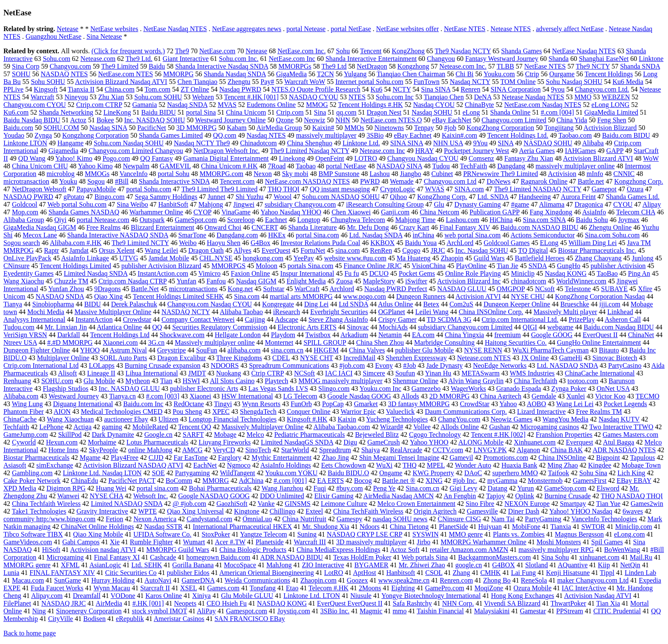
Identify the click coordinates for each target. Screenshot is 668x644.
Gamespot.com (247, 611)
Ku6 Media (628, 82)
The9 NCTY (593, 66)
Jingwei (244, 204)
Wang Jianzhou (282, 488)
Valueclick (400, 412)
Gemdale (544, 396)
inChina (424, 235)
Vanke (266, 504)
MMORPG (178, 74)
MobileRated (150, 427)
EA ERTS (330, 481)
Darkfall (68, 335)
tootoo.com (583, 381)
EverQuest (276, 250)
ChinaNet (641, 335)
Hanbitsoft (401, 573)
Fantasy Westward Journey (502, 59)
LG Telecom (300, 396)
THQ (410, 465)
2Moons (370, 588)
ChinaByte (479, 105)
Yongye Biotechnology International (431, 596)
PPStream (570, 611)
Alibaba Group (24, 220)
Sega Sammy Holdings (166, 197)
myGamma (502, 481)
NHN (343, 120)
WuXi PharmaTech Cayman (550, 350)
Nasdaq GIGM (256, 281)
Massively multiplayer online (215, 342)
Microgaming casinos (550, 427)
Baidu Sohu (592, 220)
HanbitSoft (173, 204)
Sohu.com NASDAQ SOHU (341, 197)
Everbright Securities (339, 312)
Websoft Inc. (151, 496)
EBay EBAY (634, 481)
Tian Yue (608, 504)
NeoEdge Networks (500, 365)
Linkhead (620, 312)
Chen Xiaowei (351, 212)
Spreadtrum (335, 450)
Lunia (11, 573)
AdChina (251, 481)
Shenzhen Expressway (416, 358)
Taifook (559, 473)
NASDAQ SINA (399, 166)
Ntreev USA (20, 342)
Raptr (52, 250)
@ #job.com (189, 504)
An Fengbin (460, 496)
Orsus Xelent (117, 250)
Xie (115, 542)
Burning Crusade (568, 496)
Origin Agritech (435, 511)
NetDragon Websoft (39, 189)
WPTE (147, 511)
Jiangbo (411, 174)
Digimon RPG (66, 488)
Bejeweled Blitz (377, 435)
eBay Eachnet (413, 135)
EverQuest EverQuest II (350, 603)
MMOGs (97, 174)
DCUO (379, 273)
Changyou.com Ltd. (602, 89)
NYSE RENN (483, 350)
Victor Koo (610, 396)
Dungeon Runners (421, 296)
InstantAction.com (163, 273)
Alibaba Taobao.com (342, 427)
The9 (182, 51)
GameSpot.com (196, 220)
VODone (123, 596)
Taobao (306, 166)
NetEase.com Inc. (301, 51)
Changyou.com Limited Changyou (136, 151)
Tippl (607, 573)
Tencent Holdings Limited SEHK (179, 296)
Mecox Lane (40, 235)
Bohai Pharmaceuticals (220, 488)
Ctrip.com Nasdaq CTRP (132, 281)
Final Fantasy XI (117, 557)
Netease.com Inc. (463, 66)
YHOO (90, 350)
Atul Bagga (618, 442)
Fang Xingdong (551, 212)
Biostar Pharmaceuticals (36, 458)
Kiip (604, 565)
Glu (439, 204)
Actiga (82, 427)
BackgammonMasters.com (494, 557)
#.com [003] (163, 396)
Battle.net (591, 181)
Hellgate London (238, 335)
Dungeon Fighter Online (37, 350)
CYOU (623, 204)
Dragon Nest (384, 112)
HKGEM (326, 350)
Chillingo (282, 511)
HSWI (191, 381)
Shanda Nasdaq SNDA (235, 74)
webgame (560, 327)
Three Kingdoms (239, 358)
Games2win (647, 504)
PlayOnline (471, 266)
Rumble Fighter (151, 542)
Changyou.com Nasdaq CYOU (210, 304)
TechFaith (473, 166)
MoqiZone (489, 588)
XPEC (221, 412)
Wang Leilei (161, 250)
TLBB (505, 66)
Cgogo (411, 250)
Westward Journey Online (230, 120)
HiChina (501, 220)
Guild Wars (489, 258)
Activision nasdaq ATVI (103, 550)
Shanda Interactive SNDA (174, 181)
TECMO (648, 396)
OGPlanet (392, 312)
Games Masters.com (630, 435)
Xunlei (576, 396)
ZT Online (195, 89)
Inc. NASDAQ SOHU (155, 120)
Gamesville (482, 511)
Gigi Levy (463, 488)
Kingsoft (46, 89)
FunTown (427, 82)
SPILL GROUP (325, 342)
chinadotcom (528, 281)
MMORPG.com (222, 174)
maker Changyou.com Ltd (593, 580)
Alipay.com (47, 596)
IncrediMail (360, 358)
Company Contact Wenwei (198, 319)
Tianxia (561, 527)
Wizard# (392, 427)
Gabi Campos (81, 542)
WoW (651, 158)
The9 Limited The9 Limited (220, 189)
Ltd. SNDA (493, 197)
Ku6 (377, 89)
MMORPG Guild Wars (178, 550)
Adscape (286, 319)
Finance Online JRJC (373, 266)
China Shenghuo (310, 143)
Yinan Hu (438, 373)
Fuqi (320, 488)
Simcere (374, 373)
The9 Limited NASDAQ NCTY (537, 189)
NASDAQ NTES (65, 74)
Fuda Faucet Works (57, 588)
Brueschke (575, 304)
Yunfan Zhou (66, 289)
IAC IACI (339, 373)
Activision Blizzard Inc (469, 281)
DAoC (473, 473)
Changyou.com (70, 66)
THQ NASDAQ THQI (632, 496)
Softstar (274, 289)
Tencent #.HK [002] (498, 435)
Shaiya (371, 450)
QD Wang (32, 158)
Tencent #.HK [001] (251, 97)
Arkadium (354, 335)
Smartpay (573, 504)
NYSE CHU (528, 296)
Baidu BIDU (159, 112)
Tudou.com (19, 327)
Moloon (266, 266)
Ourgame (562, 74)
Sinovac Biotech (615, 358)
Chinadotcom (259, 143)
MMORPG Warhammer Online (483, 542)
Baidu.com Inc (143, 404)
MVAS (227, 105)
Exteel (314, 511)
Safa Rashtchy (412, 603)
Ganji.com (395, 212)
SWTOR (593, 527)
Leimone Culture (344, 504)
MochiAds (394, 327)
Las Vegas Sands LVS (278, 388)
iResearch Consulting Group (385, 204)
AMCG (193, 450)
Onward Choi (223, 227)
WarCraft (307, 289)
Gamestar (533, 611)
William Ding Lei (593, 243)
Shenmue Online (416, 381)
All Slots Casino (232, 381)
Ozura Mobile (532, 588)
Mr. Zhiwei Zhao (422, 565)
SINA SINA (407, 143)
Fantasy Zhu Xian (529, 158)
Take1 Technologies (39, 511)
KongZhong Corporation (500, 128)
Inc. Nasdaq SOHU (482, 250)
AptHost (364, 573)
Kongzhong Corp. (639, 181)
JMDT (197, 373)
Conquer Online (309, 412)
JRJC (438, 250)
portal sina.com (158, 488)
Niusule (361, 596)
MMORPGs (295, 66)
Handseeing (535, 197)
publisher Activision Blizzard (161, 266)
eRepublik (130, 619)
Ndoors (370, 527)
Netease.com (98, 59)
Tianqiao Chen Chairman (411, 74)
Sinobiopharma (53, 304)
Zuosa (344, 281)
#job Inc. (465, 481)
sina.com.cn (287, 350)
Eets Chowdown (344, 465)
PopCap (333, 404)
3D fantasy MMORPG (419, 404)
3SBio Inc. (335, 611)
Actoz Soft (405, 550)
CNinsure (16, 266)
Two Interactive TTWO (621, 427)
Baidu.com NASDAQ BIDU (539, 227)
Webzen (203, 97)
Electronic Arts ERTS (307, 327)
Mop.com (25, 212)
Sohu (343, 51)
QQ (157, 327)
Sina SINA (436, 89)
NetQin (630, 565)
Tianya (13, 304)
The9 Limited (120, 66)
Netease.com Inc (382, 151)
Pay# (268, 82)
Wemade (402, 181)
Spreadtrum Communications (289, 365)
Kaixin (347, 419)
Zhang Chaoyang (598, 258)
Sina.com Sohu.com (612, 235)
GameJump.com (26, 435)
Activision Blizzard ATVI (598, 158)
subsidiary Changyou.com (300, 204)
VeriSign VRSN (25, 335)
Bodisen (94, 619)
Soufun (405, 373)
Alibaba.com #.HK (76, 243)
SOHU (21, 74)
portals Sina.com (311, 266)
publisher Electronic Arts (204, 388)
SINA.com (469, 189)
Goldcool (25, 204)
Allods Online (460, 427)
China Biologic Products (253, 550)
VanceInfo (134, 174)
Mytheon (138, 381)
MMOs (354, 128)
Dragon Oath (206, 250)
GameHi (570, 358)
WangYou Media (565, 419)
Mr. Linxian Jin (66, 327)
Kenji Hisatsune (568, 573)
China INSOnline (562, 458)
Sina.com (247, 296)
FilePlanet (17, 603)
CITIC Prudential (617, 611)
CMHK (490, 573)
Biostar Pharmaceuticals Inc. (597, 250)
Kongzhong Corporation (95, 135)
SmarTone (193, 235)
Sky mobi (295, 174)
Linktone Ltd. (361, 143)
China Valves (367, 350)
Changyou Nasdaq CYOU (423, 158)
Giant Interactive (186, 59)
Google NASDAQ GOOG (214, 496)
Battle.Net (145, 289)
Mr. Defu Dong (368, 227)
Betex (431, 304)
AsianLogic (105, 565)
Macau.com (28, 580)
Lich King (631, 473)
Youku (68, 181)
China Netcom (439, 212)
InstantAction (94, 319)
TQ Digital (533, 250)
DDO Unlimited (282, 496)
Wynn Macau (112, 588)
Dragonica (589, 204)
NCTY (402, 89)
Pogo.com (116, 158)
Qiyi (60, 220)
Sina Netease (104, 36)
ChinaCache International (600, 373)
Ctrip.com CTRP (99, 105)
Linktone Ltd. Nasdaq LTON (102, 473)
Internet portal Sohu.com (369, 82)
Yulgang (355, 74)
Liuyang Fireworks (225, 442)
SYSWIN (425, 534)
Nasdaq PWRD (240, 89)
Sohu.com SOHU (158, 97)
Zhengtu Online (610, 227)
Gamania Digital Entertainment (226, 158)
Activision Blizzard (610, 128)
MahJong (279, 565)
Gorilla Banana (193, 565)
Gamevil (461, 458)
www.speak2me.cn (404, 580)
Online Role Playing (473, 273)
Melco (255, 435)
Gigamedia (63, 151)
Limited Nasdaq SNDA (96, 273)
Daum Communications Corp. (466, 412)
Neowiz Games (511, 419)
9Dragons (107, 289)
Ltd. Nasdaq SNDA (376, 235)
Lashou (380, 174)
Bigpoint (608, 458)
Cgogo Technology (435, 435)
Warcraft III (310, 542)
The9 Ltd (334, 66)
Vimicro (209, 273)
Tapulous (642, 458)
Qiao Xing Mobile (98, 534)
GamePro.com (445, 588)
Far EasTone (191, 458)
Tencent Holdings (609, 74)
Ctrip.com (290, 112)
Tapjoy (495, 496)
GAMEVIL (175, 166)
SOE (158, 473)
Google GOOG (551, 335)
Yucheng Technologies (397, 419)
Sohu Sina (593, 473)
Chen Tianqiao (197, 82)
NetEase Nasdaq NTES (175, 29)
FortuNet (313, 250)
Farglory (230, 458)
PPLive (13, 89)
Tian (166, 381)
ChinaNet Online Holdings (98, 527)
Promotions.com (505, 458)
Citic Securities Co (131, 573)
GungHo (569, 266)
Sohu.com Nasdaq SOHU (129, 143)
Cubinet (442, 174)
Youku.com (499, 74)
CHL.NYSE (216, 258)
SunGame (68, 580)
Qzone (285, 120)
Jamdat (79, 250)
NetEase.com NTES (125, 74)
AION (62, 412)
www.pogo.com (364, 296)
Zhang (462, 573)
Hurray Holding (113, 580)
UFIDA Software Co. (162, 534)
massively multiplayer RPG (556, 550)
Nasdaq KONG (566, 273)
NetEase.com (217, 51)
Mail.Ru (641, 557)
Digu (350, 442)
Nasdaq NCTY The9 (202, 143)
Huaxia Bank (519, 465)
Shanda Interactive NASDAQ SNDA (118, 235)
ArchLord (460, 243)
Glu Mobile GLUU (247, 596)
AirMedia (109, 603)
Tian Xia (608, 603)
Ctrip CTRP (268, 373)
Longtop (309, 220)
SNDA (537, 266)
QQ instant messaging (340, 189)
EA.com (423, 335)
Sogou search (22, 243)
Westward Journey (74, 396)
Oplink (524, 496)
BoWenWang (622, 550)
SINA (506, 143)
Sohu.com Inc (395, 97)
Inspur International (307, 273)
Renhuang (17, 381)
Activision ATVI (478, 296)
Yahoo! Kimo (74, 158)
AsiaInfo (594, 212)
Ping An (639, 273)
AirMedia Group (279, 128)
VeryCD (224, 450)
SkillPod (70, 435)
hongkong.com (263, 258)
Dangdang (511, 166)
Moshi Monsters (559, 542)
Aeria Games (537, 151)
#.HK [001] (148, 603)
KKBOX (383, 243)
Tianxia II (81, 89)
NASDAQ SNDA (60, 296)
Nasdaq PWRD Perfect (396, 289)
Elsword (608, 488)
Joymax (629, 220)
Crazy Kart (414, 227)
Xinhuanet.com (535, 442)
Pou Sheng (187, 412)
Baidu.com (18, 128)
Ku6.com (16, 112)
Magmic (371, 611)
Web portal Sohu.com (77, 204)
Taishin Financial (440, 611)
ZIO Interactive (323, 565)
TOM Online (518, 82)
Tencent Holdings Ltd (119, 335)
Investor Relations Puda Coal (320, 243)
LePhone (51, 427)
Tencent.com (237, 181)
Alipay (652, 204)
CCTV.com (448, 450)
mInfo (595, 174)
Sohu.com (56, 59)
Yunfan (187, 281)
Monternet (279, 342)
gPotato (74, 197)
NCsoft (545, 289)
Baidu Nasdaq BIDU (32, 120)
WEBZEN (616, 97)
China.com (120, 89)
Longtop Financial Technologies (233, 419)
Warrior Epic (358, 412)
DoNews (498, 181)
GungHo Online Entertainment (599, 342)
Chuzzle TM (71, 281)
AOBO (536, 404)
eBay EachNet (452, 120)
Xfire (645, 289)
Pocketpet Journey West (477, 151)
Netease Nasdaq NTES (533, 97)
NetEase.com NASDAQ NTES (308, 181)
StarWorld (295, 450)
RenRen (381, 250)
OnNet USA (613, 388)
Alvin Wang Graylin (476, 381)
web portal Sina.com (472, 235)
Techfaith (16, 427)
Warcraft (43, 97)
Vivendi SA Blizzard (512, 603)
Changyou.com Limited (514, 120)
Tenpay (424, 128)
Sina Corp (26, 66)
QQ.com (225, 135)
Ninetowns (389, 128)
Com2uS (461, 304)
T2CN (325, 74)
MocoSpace (240, 565)
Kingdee (600, 465)
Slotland (537, 565)
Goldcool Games (507, 243)
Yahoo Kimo (95, 166)
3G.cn (157, 342)
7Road (277, 166)
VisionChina (429, 266)
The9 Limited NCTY (140, 243)
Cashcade (163, 557)
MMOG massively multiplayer (340, 381)
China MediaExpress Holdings (338, 550)
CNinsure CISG (459, 519)
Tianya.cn (122, 396)
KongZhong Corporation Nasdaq (600, 296)
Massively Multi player (565, 312)
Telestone (578, 289)
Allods (410, 396)
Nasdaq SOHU (432, 112)
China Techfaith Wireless (46, 504)
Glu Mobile (99, 381)
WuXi (384, 465)
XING (434, 481)
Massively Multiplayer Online (263, 427)
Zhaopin (452, 258)
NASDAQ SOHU (548, 143)
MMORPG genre (27, 565)
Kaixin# (323, 128)
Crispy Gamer (397, 319)
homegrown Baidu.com (218, 557)
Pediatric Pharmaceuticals (310, 435)
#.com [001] (290, 481)
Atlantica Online (119, 327)
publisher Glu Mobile (424, 350)
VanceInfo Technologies (604, 519)
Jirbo (423, 542)
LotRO (334, 573)
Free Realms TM (599, 412)
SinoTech (258, 450)
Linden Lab (640, 573)
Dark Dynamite (113, 435)
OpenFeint (330, 158)
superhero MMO (515, 473)
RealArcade (406, 450)
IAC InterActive (584, 588)
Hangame (71, 143)
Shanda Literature (312, 227)
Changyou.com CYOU (35, 105)
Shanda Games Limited (171, 135)
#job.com (352, 365)
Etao (292, 588)
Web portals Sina (425, 557)
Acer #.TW (230, 542)
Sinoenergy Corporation (89, 611)
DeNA (483, 97)
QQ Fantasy (157, 158)
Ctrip (532, 74)
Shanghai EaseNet (604, 59)
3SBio (375, 135)
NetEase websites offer (407, 29)
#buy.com (350, 488)
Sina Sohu (555, 557)
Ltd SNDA (353, 304)
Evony (384, 365)
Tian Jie (508, 266)
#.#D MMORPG (70, 342)
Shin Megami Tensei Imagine (399, 458)
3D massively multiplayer (371, 542)
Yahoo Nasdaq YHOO (291, 212)
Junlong (643, 258)
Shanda (559, 59)
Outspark (152, 220)
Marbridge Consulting (444, 342)
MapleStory (379, 281)
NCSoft (304, 373)
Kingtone (247, 511)
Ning (39, 611)
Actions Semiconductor (543, 235)
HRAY (425, 151)
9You (481, 143)
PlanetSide (453, 527)
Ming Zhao (563, 465)
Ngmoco (239, 465)
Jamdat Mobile (169, 258)
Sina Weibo (132, 204)
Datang (498, 488)
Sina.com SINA (544, 220)
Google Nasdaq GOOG (359, 396)
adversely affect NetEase (570, 29)
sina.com (347, 250)
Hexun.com (62, 442)
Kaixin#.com (459, 135)
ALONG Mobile (481, 442)
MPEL (436, 465)
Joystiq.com (294, 611)
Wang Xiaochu (24, 281)
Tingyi (223, 404)
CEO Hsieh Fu (227, 603)
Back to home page (30, 633)
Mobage (225, 435)
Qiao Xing (108, 296)
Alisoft (67, 373)
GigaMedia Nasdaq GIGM (40, 227)
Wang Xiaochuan (70, 419)
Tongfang (263, 588)
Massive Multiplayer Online (113, 312)
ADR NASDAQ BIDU (292, 557)
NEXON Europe (527, 504)
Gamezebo (426, 388)
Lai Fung (523, 573)
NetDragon (372, 66)
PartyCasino (625, 365)
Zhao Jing (335, 458)
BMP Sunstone (339, 174)
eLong (471, 112)
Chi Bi (464, 74)
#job (450, 128)
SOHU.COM (61, 128)
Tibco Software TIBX (33, 534)
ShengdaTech (258, 412)
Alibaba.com (21, 396)
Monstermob (545, 481)
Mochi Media (46, 312)
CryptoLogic (397, 189)
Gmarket (366, 404)
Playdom (283, 335)
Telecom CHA (636, 212)
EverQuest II (600, 335)
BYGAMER (371, 565)
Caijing (255, 319)
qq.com (346, 112)
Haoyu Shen (224, 243)
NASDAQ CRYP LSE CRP (364, 534)
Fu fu (351, 273)
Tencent (371, 51)
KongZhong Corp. (442, 197)
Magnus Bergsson (579, 534)
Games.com (223, 588)
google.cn (469, 565)
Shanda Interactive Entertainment (371, 59)
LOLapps (101, 365)
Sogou (96, 181)
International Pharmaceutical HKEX (242, 527)
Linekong (292, 158)
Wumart (194, 542)
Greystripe (172, 350)
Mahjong (211, 204)
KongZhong (408, 51)
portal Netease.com (103, 220)
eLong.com (629, 534)
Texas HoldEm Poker (362, 557)
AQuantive (573, 565)
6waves (633, 511)
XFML (70, 565)
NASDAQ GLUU (462, 289)
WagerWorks (468, 388)
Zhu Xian (111, 97)
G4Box (260, 243)
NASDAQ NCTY (186, 312)
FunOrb (301, 404)
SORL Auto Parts (123, 358)
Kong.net (240, 289)
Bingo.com (110, 197)
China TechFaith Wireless (368, 511)
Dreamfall (87, 596)
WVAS (435, 189)
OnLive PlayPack (27, 258)
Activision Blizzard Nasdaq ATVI (121, 82)
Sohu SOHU (48, 82)
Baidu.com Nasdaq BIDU (619, 327)
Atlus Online (395, 304)
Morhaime (102, 442)
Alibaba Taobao (241, 312)
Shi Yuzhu (250, 197)
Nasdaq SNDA (187, 105)
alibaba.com (244, 350)
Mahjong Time (416, 220)
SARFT (193, 435)
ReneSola (534, 580)
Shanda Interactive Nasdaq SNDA (222, 66)
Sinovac (358, 327)
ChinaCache (20, 419)
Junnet (216, 197)
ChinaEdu (84, 481)
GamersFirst (590, 481)
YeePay (304, 258)
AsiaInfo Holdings (286, 465)
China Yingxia (464, 335)
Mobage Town (641, 465)
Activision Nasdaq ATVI (598, 596)
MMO (583, 97)
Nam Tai (503, 519)
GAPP (615, 151)
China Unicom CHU (40, 166)
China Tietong (409, 527)
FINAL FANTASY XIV (62, 573)
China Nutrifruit (304, 519)
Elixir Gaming (334, 496)
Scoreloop (241, 220)
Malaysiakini (492, 611)
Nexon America (155, 519)
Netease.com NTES (484, 358)
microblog (60, 174)
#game (520, 204)
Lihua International (152, 373)
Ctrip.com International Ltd (41, 365)
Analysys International (34, 319)
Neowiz (314, 120)
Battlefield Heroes (540, 258)
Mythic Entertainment (282, 458)
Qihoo (398, 197)
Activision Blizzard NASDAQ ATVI (133, 465)
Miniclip (523, 273)
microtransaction (26, 181)
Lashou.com (462, 220)
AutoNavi (158, 580)
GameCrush (383, 442)
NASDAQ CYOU (314, 97)
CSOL (434, 573)
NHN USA (448, 143)
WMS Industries (532, 373)
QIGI (530, 327)
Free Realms (104, 227)
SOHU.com (57, 381)
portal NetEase (351, 29)
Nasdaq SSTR (163, 527)
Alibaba (593, 143)
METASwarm (480, 373)
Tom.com (157, 89)
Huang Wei (111, 488)
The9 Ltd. (139, 59)
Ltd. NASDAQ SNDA (567, 365)
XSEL (189, 588)
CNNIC (624, 174)
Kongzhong (413, 66)
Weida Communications (257, 580)
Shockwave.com (182, 335)
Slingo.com (334, 388)
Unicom (14, 296)
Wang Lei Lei (575, 404)
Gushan (500, 427)
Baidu (157, 66)
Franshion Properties (564, 435)
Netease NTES (511, 29)
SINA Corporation (515, 89)
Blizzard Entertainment (163, 227)
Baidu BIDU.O (348, 473)
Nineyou (76, 97)
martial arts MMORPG (301, 296)
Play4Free (125, 458)
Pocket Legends (625, 404)
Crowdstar (137, 319)
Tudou (441, 166)
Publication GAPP (494, 212)
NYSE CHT (317, 358)
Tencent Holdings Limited (75, 266)
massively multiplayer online (575, 166)
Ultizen (168, 419)
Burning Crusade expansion (163, 365)
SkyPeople (103, 450)
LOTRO (366, 158)
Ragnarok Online (544, 181)
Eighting (403, 588)
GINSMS (297, 504)
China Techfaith (536, 381)
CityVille (61, 619)
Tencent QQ (195, 427)
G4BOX (503, 565)
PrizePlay (582, 319)
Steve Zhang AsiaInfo (338, 319)
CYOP (202, 212)
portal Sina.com (317, 235)
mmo (400, 611)
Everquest (579, 442)
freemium (507, 335)
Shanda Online (511, 112)
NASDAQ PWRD (28, 197)
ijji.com (610, 304)
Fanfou (216, 281)
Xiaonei (200, 396)
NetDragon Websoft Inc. (227, 151)
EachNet (205, 465)
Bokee (105, 120)
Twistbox (318, 335)
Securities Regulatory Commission (220, 327)
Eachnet (276, 220)
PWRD (370, 181)
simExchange (55, 465)
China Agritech (500, 396)
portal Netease (306, 29)
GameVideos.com (28, 542)
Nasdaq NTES (266, 135)
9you (558, 89)
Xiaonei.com (120, 342)
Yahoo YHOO (429, 442)
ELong (549, 243)
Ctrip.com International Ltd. (520, 319)
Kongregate (278, 304)
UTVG (129, 258)
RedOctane (189, 404)
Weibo (188, 243)
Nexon (263, 174)
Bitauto (609, 350)
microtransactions (193, 289)
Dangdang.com (237, 235)
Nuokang (229, 373)
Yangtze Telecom (263, 534)
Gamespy (349, 519)
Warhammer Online (156, 212)
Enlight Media (306, 281)
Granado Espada (519, 388)
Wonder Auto (473, 465)
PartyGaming (543, 519)
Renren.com (456, 580)
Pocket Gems (417, 273)
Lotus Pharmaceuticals (157, 442)
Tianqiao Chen (444, 97)
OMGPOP (511, 289)
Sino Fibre (480, 504)
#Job (409, 365)
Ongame (391, 473)
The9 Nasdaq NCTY (463, 51)
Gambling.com (32, 473)
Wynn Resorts (261, 404)
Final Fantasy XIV (465, 227)
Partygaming (193, 473)
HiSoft (51, 550)
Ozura (635, 189)
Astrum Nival (128, 350)
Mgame (90, 458)
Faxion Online (250, 273)
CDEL (281, 358)
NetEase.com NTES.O (391, 120)
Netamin (390, 335)
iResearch (286, 312)
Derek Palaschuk (134, 304)
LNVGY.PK (490, 450)
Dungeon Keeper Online (517, 304)
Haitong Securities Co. (516, 342)
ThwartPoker (568, 603)
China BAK (567, 450)
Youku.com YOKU (291, 473)
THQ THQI (284, 189)
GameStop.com (565, 488)
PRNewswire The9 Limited (501, 174)
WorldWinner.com (582, 281)
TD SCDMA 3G (449, 319)
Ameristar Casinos (179, 619)
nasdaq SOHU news (400, 519)
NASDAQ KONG (282, 603)
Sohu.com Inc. (239, 59)
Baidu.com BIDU (626, 135)
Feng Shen (612, 120)
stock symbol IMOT (159, 611)
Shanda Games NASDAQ (84, 212)
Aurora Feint (578, 197)
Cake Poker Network (32, 481)
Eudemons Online (271, 105)
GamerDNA (198, 580)
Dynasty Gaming (478, 204)
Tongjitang (559, 128)
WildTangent (238, 473)
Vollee (422, 427)
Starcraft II (155, 588)
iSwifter (416, 281)
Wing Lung (27, 404)
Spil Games (607, 542)
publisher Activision (618, 266)
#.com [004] (557, 112)
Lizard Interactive (541, 412)
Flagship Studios (65, 388)
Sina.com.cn (422, 488)
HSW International (247, 396)
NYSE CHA (106, 496)
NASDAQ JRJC (63, 603)
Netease (68, 29)
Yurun (525, 488)
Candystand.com (209, 519)
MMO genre (466, 534)
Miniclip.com (634, 527)
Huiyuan (490, 527)
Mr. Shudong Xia (326, 527)
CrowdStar (475, 404)
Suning (307, 534)
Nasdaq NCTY (470, 82)
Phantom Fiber (24, 412)
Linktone (651, 59)
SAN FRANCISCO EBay (249, 619)
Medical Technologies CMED (122, 412)
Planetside (270, 542)
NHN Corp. (458, 603)
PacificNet (152, 128)
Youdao (14, 135)
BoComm (179, 481)
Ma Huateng (414, 258)
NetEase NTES (465, 29)
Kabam (236, 128)
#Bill (122, 181)
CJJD (156, 458)
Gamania (145, 105)
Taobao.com (575, 135)
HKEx (277, 235)
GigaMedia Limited (611, 112)
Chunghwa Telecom (358, 220)
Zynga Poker (569, 388)
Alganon (528, 450)
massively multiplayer (326, 135)
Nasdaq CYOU (434, 105)
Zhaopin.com (318, 580)
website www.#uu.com (355, 258)
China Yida (572, 120)
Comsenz (481, 158)
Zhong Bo (497, 580)
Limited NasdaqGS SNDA (297, 442)
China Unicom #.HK (229, 166)
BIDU (93, 304)
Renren (470, 89)
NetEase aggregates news (247, 29)
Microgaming (65, 557)
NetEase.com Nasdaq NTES (543, 105)
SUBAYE (615, 289)
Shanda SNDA (640, 66)
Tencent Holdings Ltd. (518, 135)
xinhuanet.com (600, 557)
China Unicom (246, 112)
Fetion (114, 519)
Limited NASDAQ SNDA (127, 504)
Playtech (276, 381)
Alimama (552, 204)
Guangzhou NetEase (53, 36)
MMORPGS (228, 266)
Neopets (185, 603)
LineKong (117, 112)
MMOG (317, 105)
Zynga (43, 135)
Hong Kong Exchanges (522, 596)
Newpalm (136, 166)
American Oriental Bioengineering (267, 573)
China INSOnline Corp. (491, 312)
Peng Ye (384, 488)
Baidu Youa (421, 243)
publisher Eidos (188, 573)
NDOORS (225, 365)
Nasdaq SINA (108, 128)
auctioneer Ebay (126, 419)
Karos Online (164, 596)
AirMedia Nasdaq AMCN (399, 496)
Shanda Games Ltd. (633, 197)
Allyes (242, 250)
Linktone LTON (25, 143)
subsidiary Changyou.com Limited (465, 327)
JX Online (535, 358)
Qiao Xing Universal (195, 511)
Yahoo (508, 404)
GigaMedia (291, 74)
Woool (282, 197)
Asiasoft (15, 465)
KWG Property (433, 473)
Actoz (78, 120)
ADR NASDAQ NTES (624, 450)
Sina (320, 112)
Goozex (357, 580)
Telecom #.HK (328, 588)
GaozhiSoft (232, 504)
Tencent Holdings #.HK (370, 105)
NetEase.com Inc (292, 59)
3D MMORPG (197, 128)
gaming (112, 427)
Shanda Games (521, 51)
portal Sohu (173, 174)
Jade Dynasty (444, 365)
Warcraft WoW (305, 82)
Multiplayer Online (63, 358)
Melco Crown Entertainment (416, 504)
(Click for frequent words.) (128, 51)
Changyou (441, 59)
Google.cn (158, 435)
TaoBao (608, 273)
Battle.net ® (399, 481)
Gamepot (604, 189)
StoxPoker (216, 534)
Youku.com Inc (380, 388)
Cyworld (24, 442)
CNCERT (265, 227)
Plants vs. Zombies (519, 534)
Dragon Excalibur (181, 358)
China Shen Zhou (380, 342)
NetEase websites (114, 29)
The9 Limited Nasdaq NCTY (310, 151)
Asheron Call (623, 319)
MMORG (216, 481)
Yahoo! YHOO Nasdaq (581, 511)
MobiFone (526, 527)
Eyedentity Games (29, 273)
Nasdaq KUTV (619, 419)
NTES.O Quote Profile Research (316, 89)
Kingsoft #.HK (307, 419)
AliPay (206, 611)
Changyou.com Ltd (450, 181)
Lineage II (101, 373)
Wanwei (68, 496)
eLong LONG (610, 105)
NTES (357, 97)
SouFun (207, 350)
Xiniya (202, 596)
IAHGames (580, 151)
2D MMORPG (450, 396)
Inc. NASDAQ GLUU (130, 388)
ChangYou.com (459, 419)
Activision (562, 174)
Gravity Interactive (102, 511)
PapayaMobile (96, 189)
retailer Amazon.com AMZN (469, 550)
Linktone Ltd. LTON (312, 596)
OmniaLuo (257, 519)
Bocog (363, 481)
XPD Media (20, 488)
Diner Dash (524, 511)
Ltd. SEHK (147, 565)
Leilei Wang (432, 312)
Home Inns (64, 450)
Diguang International (83, 404)
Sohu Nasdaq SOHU (574, 82)
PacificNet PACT (132, 481)
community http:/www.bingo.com (49, 519)
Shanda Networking (66, 112)
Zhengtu (239, 82)
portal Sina (201, 112)
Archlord (342, 289)
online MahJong (150, 450)
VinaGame (236, 212)
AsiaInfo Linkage (85, 258)
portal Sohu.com (149, 189)
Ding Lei (316, 304)
